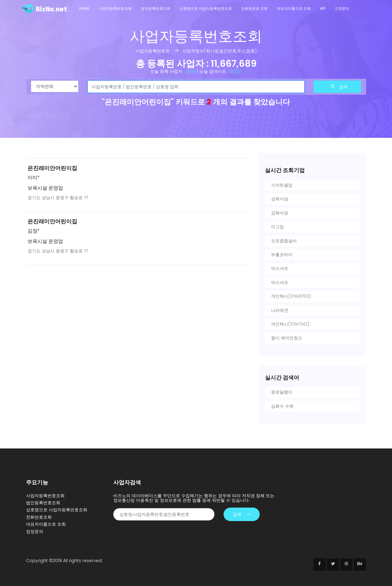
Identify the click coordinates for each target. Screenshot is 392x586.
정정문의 (35, 531)
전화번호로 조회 (254, 8)
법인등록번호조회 (156, 8)
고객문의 (342, 8)
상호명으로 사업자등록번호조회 (206, 8)
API (323, 8)
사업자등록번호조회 (115, 8)
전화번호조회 (39, 517)
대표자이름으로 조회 (294, 8)
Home (84, 8)
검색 (339, 87)
